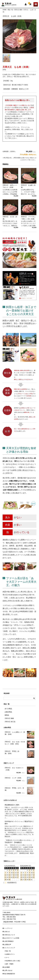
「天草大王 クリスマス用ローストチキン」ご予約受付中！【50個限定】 (19, 841)
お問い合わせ (8, 970)
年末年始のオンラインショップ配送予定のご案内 (19, 823)
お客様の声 (8, 945)
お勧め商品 (8, 712)
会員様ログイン (10, 954)
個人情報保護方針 (10, 974)
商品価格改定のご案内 (12, 805)
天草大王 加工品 (10, 722)
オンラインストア (10, 948)
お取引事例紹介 (9, 941)
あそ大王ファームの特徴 (12, 938)
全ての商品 (8, 709)
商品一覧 (8, 951)
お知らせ (7, 932)
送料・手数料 (9, 964)
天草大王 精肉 (9, 718)
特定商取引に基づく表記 (13, 961)
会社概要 (7, 967)
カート (7, 957)
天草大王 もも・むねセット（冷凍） (14, 769)
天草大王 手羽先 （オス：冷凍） (14, 789)
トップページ (8, 928)
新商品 (7, 715)
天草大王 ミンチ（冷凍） (13, 778)
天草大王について (10, 935)
